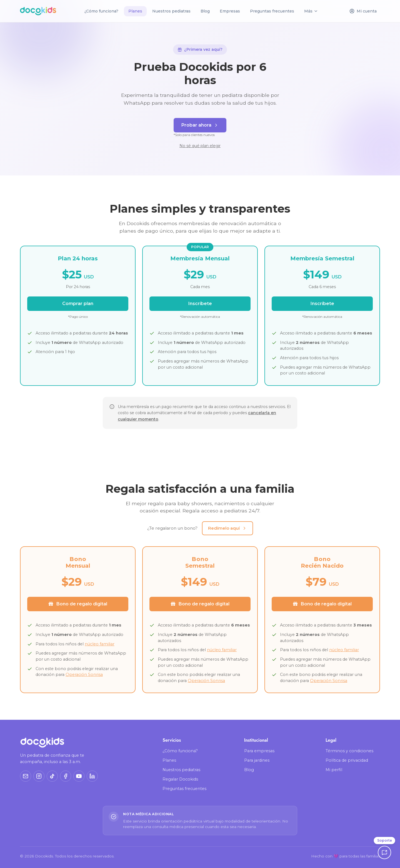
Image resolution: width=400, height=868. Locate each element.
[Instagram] (39, 776)
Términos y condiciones (349, 751)
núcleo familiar (100, 644)
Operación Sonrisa (84, 675)
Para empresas (259, 751)
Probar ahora (200, 125)
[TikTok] (52, 776)
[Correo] (26, 776)
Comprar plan (78, 304)
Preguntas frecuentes (272, 11)
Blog (205, 11)
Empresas (230, 11)
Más (311, 11)
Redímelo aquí (227, 528)
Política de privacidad (347, 760)
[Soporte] (384, 852)
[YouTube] (79, 776)
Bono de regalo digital (78, 604)
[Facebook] (66, 776)
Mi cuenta (363, 11)
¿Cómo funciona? (101, 11)
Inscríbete (200, 304)
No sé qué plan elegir (200, 146)
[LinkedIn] (92, 776)
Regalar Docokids (180, 779)
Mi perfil (334, 770)
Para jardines (257, 760)
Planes (169, 760)
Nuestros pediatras (171, 11)
